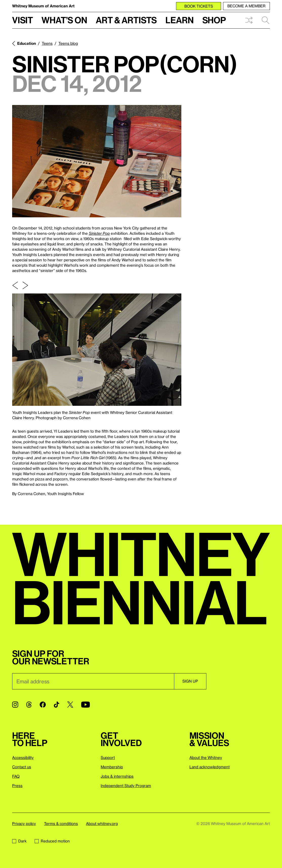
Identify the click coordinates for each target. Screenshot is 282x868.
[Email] (93, 681)
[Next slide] (25, 285)
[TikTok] (57, 705)
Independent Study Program (126, 786)
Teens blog (68, 43)
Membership (112, 767)
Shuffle (249, 20)
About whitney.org (102, 823)
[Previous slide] (15, 285)
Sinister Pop (99, 233)
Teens (47, 43)
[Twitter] (70, 705)
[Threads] (29, 705)
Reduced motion (52, 841)
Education (27, 43)
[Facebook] (43, 705)
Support (108, 757)
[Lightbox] (97, 161)
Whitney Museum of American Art (43, 6)
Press (17, 786)
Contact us (22, 767)
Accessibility (23, 757)
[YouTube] (85, 705)
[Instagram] (15, 705)
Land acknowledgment (210, 767)
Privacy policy (24, 823)
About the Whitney (206, 757)
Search (266, 20)
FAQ (16, 776)
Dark (19, 841)
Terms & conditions (61, 823)
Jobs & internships (117, 776)
